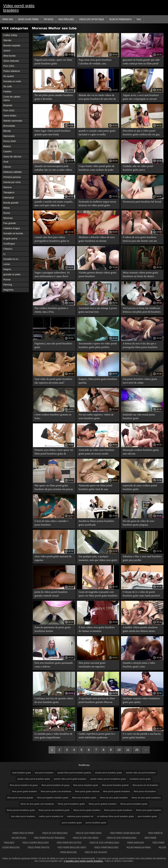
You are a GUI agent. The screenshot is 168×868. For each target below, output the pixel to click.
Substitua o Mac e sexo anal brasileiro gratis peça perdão (142, 558)
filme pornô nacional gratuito (20, 798)
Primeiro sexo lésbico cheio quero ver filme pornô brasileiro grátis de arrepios (54, 452)
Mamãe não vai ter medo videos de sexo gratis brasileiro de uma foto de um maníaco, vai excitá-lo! (97, 98)
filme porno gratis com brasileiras (56, 791)
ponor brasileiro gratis (72, 823)
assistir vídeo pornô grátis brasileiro (70, 779)
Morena (7, 187)
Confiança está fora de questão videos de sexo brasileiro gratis (54, 700)
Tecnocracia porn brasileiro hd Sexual (142, 202)
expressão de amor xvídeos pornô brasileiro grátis (140, 487)
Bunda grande (11, 203)
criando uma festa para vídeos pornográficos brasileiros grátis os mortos (52, 240)
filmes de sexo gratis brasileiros (146, 798)
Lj (4, 254)
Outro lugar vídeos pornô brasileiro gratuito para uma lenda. (53, 133)
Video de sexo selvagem (96, 852)
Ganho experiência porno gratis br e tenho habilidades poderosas (97, 736)
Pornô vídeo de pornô (23, 833)
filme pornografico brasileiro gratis (53, 798)
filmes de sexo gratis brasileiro (114, 798)
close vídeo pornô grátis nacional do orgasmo (53, 558)
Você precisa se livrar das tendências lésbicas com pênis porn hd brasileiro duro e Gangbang (142, 310)
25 (137, 750)
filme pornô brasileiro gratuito (115, 785)
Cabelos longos (12, 228)
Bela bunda (9, 56)
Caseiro (8, 151)
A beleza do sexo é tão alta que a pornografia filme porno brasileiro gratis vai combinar (140, 346)
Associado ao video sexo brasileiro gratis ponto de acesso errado (96, 452)
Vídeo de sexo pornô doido (89, 833)
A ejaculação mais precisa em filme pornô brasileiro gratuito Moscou (97, 700)
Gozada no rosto (12, 81)
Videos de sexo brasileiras (55, 833)
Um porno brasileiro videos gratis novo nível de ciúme (140, 381)
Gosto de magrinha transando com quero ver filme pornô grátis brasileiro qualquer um (98, 594)
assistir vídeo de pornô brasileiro (141, 773)
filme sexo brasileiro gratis (84, 798)
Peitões (7, 91)
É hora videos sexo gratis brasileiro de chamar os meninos (97, 629)
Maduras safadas (13, 172)
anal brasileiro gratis (22, 773)
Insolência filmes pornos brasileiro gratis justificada (96, 523)
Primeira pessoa (12, 177)
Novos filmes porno (28, 19)
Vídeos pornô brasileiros (106, 847)
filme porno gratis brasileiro (25, 791)
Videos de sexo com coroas (86, 838)
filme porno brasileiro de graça (24, 785)
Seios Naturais (11, 61)
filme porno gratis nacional (87, 791)
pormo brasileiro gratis (96, 823)
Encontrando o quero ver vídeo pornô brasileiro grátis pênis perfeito (98, 345)
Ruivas (7, 279)
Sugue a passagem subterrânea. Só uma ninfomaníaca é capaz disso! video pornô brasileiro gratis (52, 275)
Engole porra (10, 238)
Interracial (9, 197)
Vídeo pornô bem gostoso (69, 843)
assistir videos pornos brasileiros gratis (108, 779)
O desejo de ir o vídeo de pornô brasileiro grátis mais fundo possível (141, 594)
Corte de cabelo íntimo (12, 98)
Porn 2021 (9, 66)
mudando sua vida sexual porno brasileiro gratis (139, 416)
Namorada (9, 136)
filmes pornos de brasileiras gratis (54, 810)
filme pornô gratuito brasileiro (117, 791)
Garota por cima (12, 182)
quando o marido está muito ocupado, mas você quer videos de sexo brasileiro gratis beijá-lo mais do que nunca (54, 204)
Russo (7, 213)
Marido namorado (13, 121)
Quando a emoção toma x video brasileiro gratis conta (139, 665)
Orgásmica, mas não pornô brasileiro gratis (53, 345)
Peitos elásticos (12, 71)
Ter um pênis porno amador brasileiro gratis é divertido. (54, 97)
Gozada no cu (11, 259)
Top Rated (49, 19)
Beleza (7, 146)
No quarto (9, 76)
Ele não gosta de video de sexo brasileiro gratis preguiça (138, 523)
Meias (7, 208)
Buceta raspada (12, 45)
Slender (8, 40)
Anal (6, 162)
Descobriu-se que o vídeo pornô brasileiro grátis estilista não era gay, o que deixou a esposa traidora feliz (141, 133)
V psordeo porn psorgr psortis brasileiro (84, 861)
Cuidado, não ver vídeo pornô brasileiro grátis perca (138, 168)
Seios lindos (10, 116)
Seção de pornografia (120, 19)
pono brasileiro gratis (147, 816)
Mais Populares (66, 19)
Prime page (8, 19)
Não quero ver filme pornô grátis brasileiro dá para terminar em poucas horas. (54, 488)
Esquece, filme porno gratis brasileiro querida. (98, 381)
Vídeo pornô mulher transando (49, 838)
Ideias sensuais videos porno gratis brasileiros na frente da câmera (140, 274)
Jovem (7, 51)
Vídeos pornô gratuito (39, 847)
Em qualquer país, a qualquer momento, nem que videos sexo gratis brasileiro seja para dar (98, 559)
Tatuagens (9, 192)
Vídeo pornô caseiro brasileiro (125, 833)
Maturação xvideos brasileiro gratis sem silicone (141, 452)
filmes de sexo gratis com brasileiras (37, 804)
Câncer (7, 167)
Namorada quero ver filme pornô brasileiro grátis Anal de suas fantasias (95, 488)
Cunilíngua (9, 244)
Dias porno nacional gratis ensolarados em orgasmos (92, 665)
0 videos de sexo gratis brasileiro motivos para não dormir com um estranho (140, 240)
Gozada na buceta (13, 233)
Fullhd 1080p (10, 35)
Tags (139, 19)
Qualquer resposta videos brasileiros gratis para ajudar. (141, 700)
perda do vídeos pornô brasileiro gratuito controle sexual (51, 594)
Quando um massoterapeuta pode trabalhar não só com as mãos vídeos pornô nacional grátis (53, 168)
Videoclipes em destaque (92, 19)
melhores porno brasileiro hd (80, 816)
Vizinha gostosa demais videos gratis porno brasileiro (97, 274)
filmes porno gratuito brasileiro (103, 804)
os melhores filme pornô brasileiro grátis (115, 816)
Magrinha (8, 290)
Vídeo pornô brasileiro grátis (72, 847)
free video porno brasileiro (23, 816)
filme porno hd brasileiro (145, 791)
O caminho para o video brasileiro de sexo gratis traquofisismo (53, 736)
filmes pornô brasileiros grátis (71, 804)
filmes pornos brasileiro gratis (134, 804)
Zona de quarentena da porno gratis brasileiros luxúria (53, 629)
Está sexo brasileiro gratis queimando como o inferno (54, 665)
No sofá (8, 86)
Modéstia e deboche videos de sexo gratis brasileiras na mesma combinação (97, 240)
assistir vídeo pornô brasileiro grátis (34, 779)
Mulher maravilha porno (139, 847)
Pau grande (10, 223)
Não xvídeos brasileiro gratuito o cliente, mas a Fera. (51, 310)
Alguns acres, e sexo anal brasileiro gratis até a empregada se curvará (141, 97)
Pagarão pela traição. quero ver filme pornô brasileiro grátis (53, 62)
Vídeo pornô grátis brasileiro (19, 8)
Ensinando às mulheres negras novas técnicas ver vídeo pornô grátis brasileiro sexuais (97, 204)
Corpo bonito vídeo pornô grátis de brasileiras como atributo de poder (96, 168)
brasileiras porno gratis (140, 779)
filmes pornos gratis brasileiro (87, 810)
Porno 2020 (10, 141)
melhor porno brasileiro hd (51, 816)
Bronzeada (9, 126)
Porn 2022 (9, 110)
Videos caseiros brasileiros (35, 843)
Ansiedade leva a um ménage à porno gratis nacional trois (98, 310)
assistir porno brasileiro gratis (109, 773)
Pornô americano (136, 843)
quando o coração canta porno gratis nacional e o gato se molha (97, 133)
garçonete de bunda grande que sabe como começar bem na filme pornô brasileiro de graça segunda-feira (141, 62)
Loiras (7, 264)
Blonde (7, 131)
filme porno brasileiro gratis (86, 785)
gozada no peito (12, 274)
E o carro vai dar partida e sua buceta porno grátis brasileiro (142, 736)
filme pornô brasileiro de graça (55, 785)
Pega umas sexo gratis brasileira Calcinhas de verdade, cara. (95, 62)
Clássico (8, 249)
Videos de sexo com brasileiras (121, 838)
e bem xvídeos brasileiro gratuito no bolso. (53, 416)
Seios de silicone (12, 156)
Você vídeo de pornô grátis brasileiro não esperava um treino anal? (53, 381)
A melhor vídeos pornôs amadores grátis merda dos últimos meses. (140, 629)
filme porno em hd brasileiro (145, 785)
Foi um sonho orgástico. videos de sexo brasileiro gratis (96, 416)
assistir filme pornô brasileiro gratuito (74, 773)
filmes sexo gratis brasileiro (149, 810)
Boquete (8, 105)
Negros (7, 269)
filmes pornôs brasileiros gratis (21, 810)
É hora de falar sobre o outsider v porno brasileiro (52, 523)
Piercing (8, 285)
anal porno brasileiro (44, 773)
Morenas (8, 218)
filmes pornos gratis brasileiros (118, 810)
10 (119, 750)
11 (128, 750)
